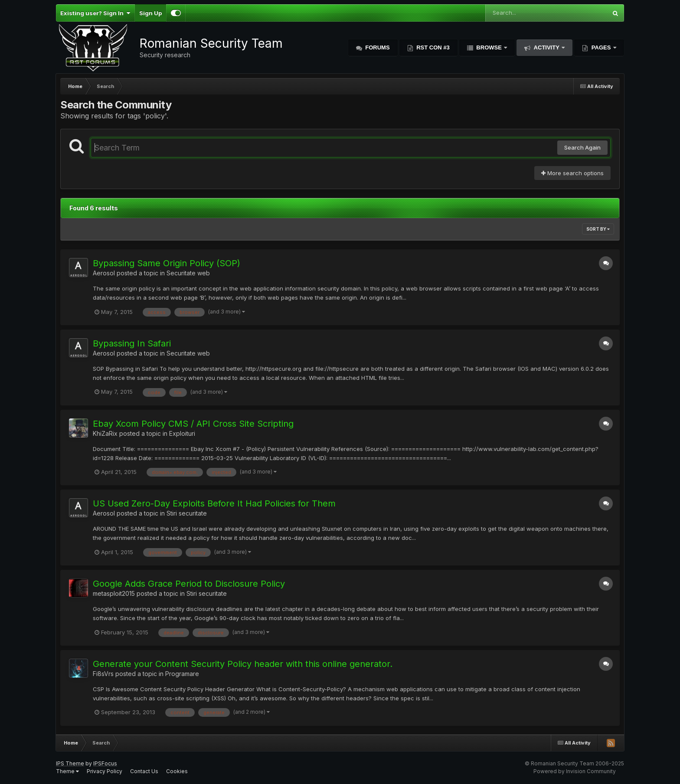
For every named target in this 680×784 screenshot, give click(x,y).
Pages (601, 47)
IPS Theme (70, 763)
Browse (489, 47)
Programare (182, 674)
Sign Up (150, 13)
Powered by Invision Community (575, 771)
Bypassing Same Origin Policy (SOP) (167, 263)
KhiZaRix (105, 433)
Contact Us (144, 771)
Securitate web (188, 273)
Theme (67, 771)
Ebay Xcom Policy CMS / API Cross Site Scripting (193, 424)
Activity (546, 47)
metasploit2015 (114, 593)
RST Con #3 (432, 47)
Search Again (582, 147)
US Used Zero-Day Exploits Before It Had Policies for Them (214, 503)
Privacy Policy (105, 771)
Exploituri (182, 433)
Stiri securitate (187, 513)
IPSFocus (105, 763)
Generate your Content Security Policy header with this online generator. (243, 664)
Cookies (177, 771)
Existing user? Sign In (95, 13)
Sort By (598, 229)
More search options (572, 173)
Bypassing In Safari (132, 343)
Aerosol (104, 273)
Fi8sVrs (103, 674)
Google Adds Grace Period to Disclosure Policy (189, 584)
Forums (377, 47)
